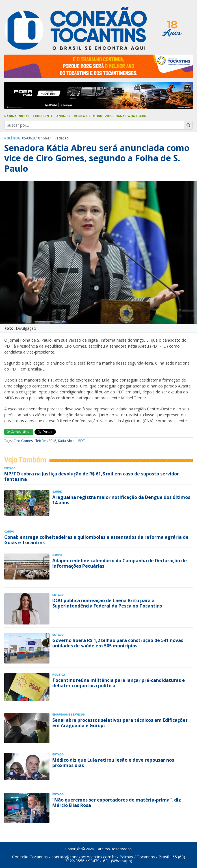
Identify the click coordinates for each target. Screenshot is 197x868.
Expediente (43, 116)
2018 (36, 138)
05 (24, 138)
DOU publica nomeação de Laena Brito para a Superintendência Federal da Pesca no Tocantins (107, 603)
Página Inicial (17, 116)
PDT (82, 441)
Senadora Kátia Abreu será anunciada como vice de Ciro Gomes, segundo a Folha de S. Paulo (97, 158)
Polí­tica (12, 138)
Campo (9, 532)
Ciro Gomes (23, 441)
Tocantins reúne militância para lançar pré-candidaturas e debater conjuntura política (119, 683)
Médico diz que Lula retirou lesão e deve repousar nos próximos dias (113, 763)
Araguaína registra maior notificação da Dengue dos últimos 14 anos (121, 500)
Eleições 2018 (45, 441)
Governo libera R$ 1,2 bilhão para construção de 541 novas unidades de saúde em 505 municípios (118, 643)
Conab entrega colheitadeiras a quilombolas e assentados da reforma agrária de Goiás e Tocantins (96, 540)
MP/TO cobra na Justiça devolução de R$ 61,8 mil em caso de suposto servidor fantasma (92, 476)
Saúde (57, 492)
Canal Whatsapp (131, 116)
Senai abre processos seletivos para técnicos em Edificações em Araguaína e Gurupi (120, 723)
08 (29, 138)
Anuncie (63, 116)
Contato (82, 116)
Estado (10, 468)
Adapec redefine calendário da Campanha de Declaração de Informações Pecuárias (120, 563)
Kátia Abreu (67, 441)
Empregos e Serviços (69, 715)
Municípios (103, 116)
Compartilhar (19, 431)
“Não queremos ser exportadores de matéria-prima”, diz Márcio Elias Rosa (117, 803)
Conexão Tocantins (30, 857)
